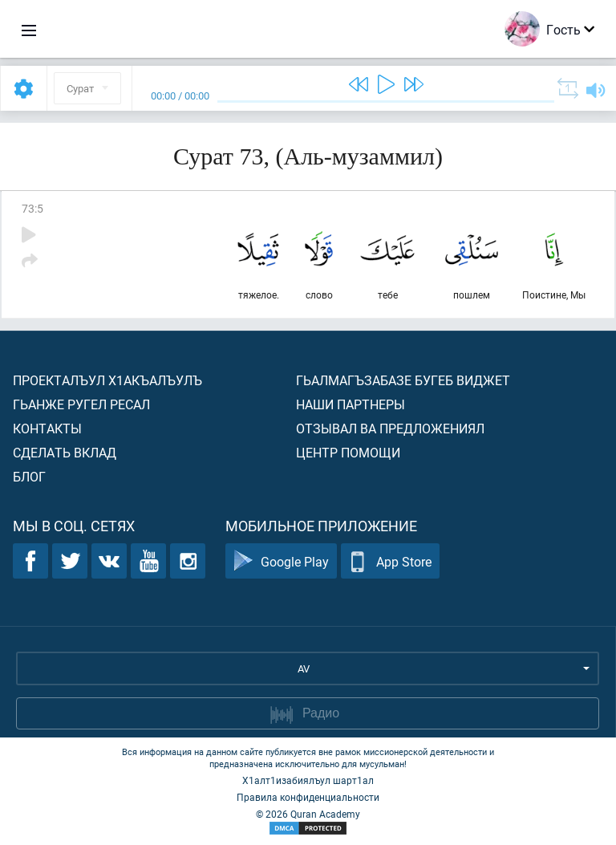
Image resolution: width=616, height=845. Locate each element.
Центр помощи (348, 452)
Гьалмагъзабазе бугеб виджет (403, 380)
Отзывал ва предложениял (390, 428)
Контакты (47, 428)
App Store (390, 561)
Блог (29, 476)
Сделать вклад (65, 452)
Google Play (281, 561)
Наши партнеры (351, 404)
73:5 (32, 208)
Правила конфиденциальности (308, 797)
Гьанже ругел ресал (81, 404)
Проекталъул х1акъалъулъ (107, 380)
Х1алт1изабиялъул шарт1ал (308, 780)
